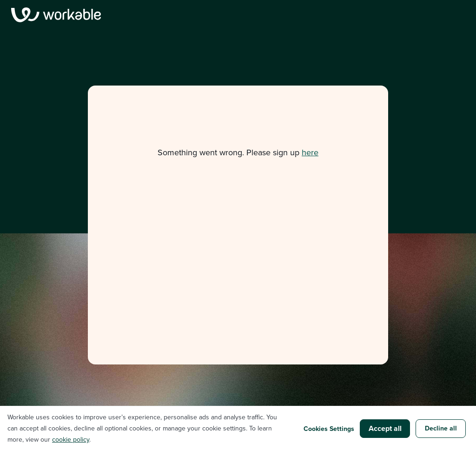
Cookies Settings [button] (329, 429)
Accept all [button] (385, 428)
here (310, 152)
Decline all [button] (441, 428)
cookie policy (71, 440)
